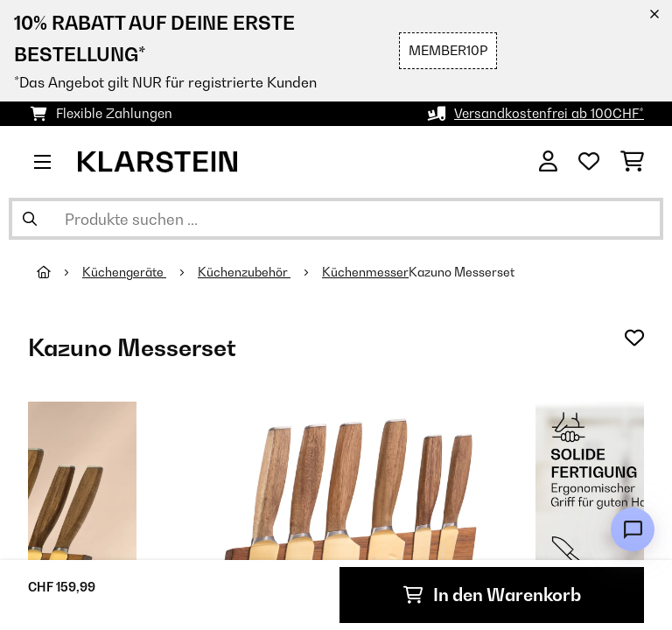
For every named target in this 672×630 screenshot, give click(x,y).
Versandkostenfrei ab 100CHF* (549, 113)
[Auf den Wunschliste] (634, 338)
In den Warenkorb (492, 595)
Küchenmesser (365, 272)
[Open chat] (633, 529)
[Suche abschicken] (30, 219)
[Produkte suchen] (336, 219)
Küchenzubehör (244, 272)
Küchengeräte (124, 272)
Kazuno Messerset (463, 272)
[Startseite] (59, 272)
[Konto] (548, 162)
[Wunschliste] (589, 162)
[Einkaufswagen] (632, 162)
